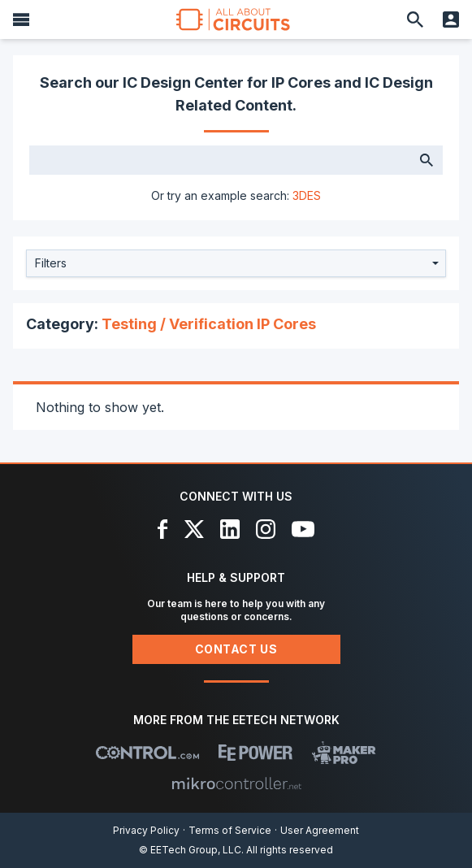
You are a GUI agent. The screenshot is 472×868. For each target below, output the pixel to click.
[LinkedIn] (230, 529)
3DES (307, 195)
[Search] (415, 20)
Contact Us (236, 649)
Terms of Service (230, 830)
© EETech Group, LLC (190, 850)
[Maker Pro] (344, 753)
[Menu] (21, 20)
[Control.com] (147, 753)
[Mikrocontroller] (236, 783)
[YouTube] (303, 529)
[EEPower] (255, 753)
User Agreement (320, 830)
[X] (195, 529)
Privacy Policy (146, 830)
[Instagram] (266, 529)
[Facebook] (163, 529)
